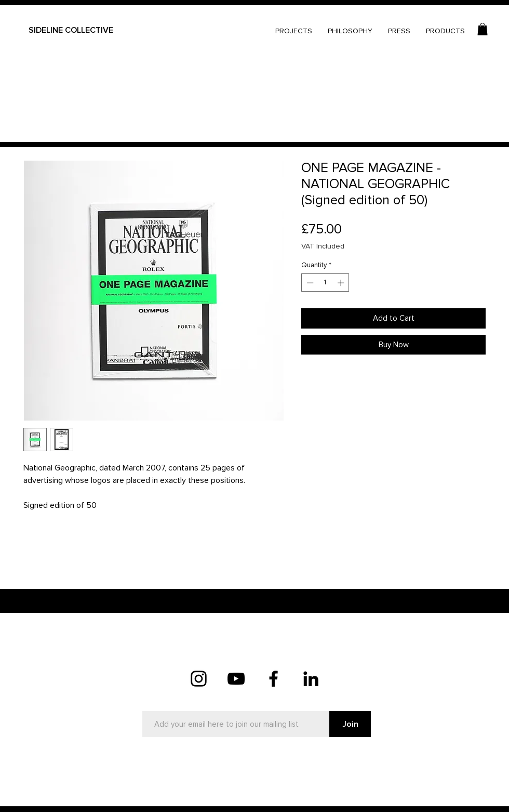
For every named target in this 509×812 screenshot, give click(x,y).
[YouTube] (236, 679)
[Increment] (342, 283)
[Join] (350, 724)
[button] (483, 29)
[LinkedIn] (311, 679)
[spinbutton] (325, 283)
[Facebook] (273, 679)
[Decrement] (309, 283)
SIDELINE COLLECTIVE (71, 30)
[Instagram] (199, 679)
